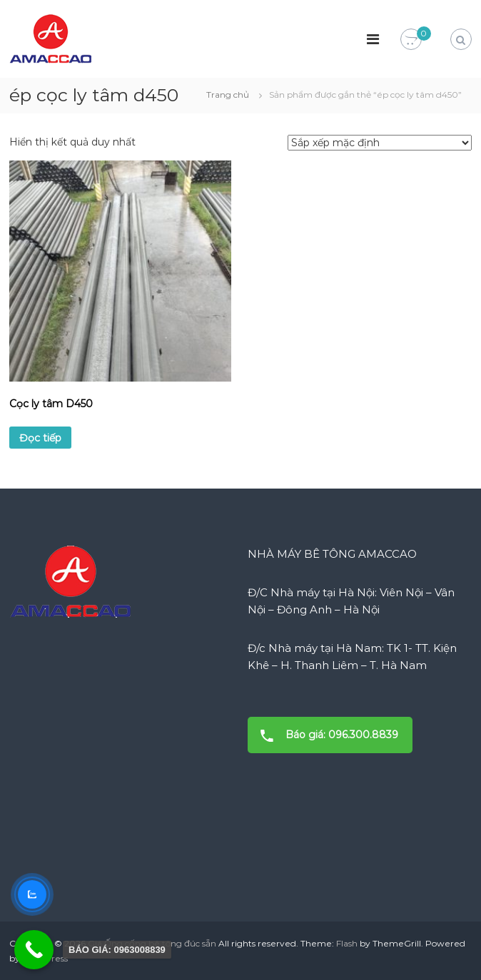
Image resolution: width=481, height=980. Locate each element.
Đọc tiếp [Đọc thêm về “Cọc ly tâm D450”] (40, 438)
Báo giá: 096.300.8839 (325, 735)
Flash (347, 943)
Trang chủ (228, 95)
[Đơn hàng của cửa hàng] (380, 143)
